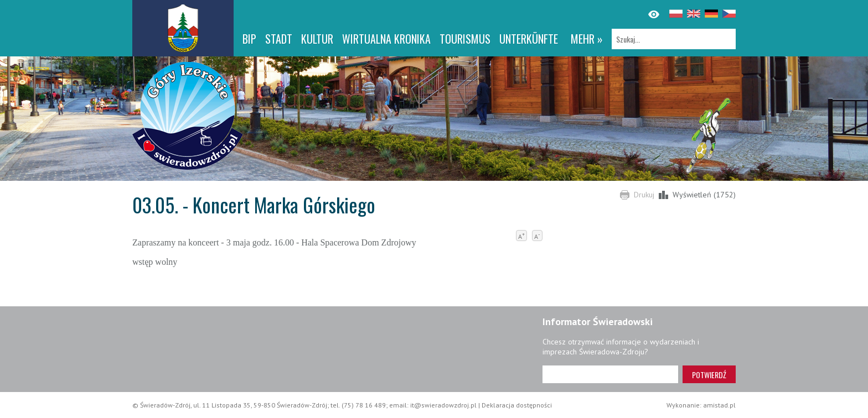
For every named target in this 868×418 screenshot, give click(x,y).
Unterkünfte (529, 39)
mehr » (587, 39)
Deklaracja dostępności (517, 405)
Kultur (317, 39)
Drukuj (644, 195)
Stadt (279, 39)
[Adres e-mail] (610, 374)
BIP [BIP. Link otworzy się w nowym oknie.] (249, 39)
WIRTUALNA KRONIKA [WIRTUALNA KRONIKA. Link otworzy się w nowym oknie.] (386, 39)
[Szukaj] (674, 39)
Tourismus (465, 39)
